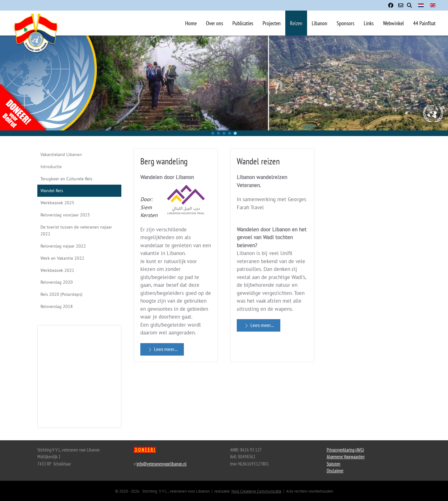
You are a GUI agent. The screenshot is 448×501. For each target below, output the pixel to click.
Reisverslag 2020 (57, 282)
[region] (224, 86)
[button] (213, 133)
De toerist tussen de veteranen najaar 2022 (76, 231)
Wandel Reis (52, 191)
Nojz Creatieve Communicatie (257, 491)
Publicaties (243, 23)
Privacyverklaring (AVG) (345, 450)
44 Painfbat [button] (424, 23)
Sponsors (345, 23)
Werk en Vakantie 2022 (62, 258)
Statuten (334, 464)
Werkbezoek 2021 (57, 270)
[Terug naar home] (36, 42)
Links (369, 23)
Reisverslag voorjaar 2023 (65, 215)
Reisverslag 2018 (57, 306)
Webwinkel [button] (393, 23)
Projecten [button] (272, 23)
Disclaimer (335, 471)
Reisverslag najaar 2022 (63, 246)
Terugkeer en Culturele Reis (66, 179)
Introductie (51, 167)
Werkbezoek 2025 (57, 203)
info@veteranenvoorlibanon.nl (162, 464)
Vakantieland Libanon (61, 154)
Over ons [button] (215, 23)
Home (191, 23)
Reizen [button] (296, 23)
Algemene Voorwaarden (346, 457)
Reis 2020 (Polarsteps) (61, 294)
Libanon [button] (320, 23)
